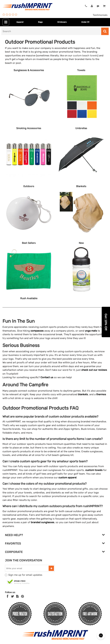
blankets (83, 394)
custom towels (94, 470)
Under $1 (85, 22)
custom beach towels (85, 56)
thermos (101, 394)
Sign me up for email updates (25, 575)
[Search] (51, 31)
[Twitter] (13, 596)
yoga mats (91, 331)
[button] (106, 322)
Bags (40, 22)
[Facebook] (8, 596)
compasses (37, 331)
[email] (27, 568)
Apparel (20, 22)
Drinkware (62, 22)
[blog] (17, 596)
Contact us (47, 377)
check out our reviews (94, 370)
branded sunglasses (43, 522)
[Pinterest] (22, 596)
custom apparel (67, 478)
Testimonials (100, 15)
